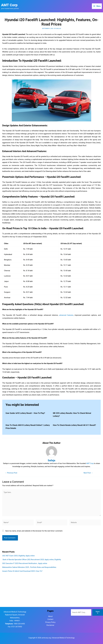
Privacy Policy (50, 622)
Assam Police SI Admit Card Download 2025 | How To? (22, 571)
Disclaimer (50, 625)
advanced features (66, 315)
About (50, 616)
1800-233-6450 (19, 624)
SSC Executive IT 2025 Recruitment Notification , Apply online (25, 563)
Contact (50, 619)
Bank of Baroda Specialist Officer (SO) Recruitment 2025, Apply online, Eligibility (32, 560)
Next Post (88, 473)
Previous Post (11, 473)
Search (98, 612)
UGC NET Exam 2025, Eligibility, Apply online (18, 556)
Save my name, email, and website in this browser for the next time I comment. (34, 531)
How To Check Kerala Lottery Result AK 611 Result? (74, 425)
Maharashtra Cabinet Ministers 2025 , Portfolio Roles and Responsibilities (29, 567)
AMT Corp (9, 5)
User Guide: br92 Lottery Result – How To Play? (25, 413)
